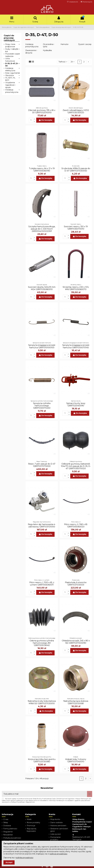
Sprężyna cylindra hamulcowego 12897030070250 (42, 406)
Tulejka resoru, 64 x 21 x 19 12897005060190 (42, 170)
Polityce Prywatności (18, 802)
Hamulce (65, 44)
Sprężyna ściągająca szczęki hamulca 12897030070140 (76, 346)
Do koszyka (45, 120)
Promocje (31, 826)
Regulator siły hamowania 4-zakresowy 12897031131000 (42, 526)
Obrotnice (10, 75)
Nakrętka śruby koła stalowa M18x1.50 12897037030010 (42, 702)
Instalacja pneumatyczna (32, 45)
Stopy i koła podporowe (10, 45)
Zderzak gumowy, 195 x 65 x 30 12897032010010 (42, 111)
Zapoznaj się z (18, 858)
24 (73, 62)
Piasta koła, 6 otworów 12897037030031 (76, 584)
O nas (6, 819)
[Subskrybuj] (90, 794)
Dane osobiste (56, 823)
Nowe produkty (33, 823)
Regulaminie (30, 802)
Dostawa (7, 826)
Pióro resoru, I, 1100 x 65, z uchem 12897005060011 (42, 584)
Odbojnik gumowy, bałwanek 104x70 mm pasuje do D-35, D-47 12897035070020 (76, 466)
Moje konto (55, 819)
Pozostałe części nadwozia (12, 55)
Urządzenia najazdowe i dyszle (10, 85)
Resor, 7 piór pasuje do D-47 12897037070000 (42, 465)
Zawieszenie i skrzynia (31, 52)
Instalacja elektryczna (10, 69)
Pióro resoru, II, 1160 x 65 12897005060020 (76, 526)
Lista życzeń (56, 834)
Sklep (6, 823)
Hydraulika (47, 50)
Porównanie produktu (55, 838)
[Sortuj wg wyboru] (63, 62)
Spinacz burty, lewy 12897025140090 (76, 404)
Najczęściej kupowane (32, 830)
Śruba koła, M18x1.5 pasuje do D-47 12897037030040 (76, 170)
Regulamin (8, 832)
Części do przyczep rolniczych (9, 38)
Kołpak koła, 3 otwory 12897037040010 (76, 760)
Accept (9, 862)
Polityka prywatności (12, 838)
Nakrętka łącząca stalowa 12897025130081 (76, 702)
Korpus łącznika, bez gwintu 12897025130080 (42, 760)
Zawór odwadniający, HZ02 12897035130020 (76, 111)
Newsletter (8, 835)
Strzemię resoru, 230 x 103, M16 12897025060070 (76, 288)
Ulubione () (73, 2)
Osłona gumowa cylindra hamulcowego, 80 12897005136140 (42, 643)
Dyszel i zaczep (85, 44)
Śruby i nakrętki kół (12, 50)
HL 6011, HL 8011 (10, 79)
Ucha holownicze (10, 60)
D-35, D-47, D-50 (12, 65)
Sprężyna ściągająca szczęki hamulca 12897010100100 (42, 346)
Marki (29, 819)
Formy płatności (10, 829)
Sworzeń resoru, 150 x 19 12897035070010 (76, 228)
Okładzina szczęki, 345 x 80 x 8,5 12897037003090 (76, 642)
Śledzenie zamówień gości (59, 830)
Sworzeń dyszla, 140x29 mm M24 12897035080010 (42, 288)
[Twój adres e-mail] (44, 794)
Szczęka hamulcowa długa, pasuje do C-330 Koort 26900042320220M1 (42, 229)
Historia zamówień (58, 826)
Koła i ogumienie (12, 73)
